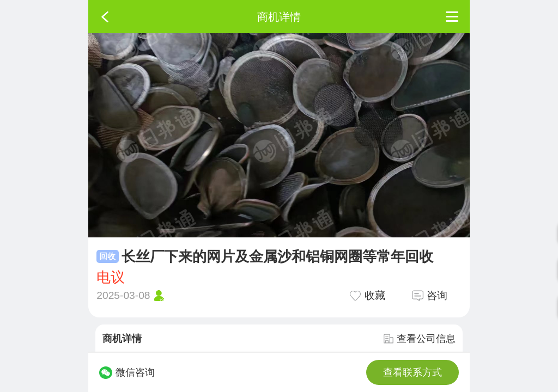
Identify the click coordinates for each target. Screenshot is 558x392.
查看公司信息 (420, 339)
